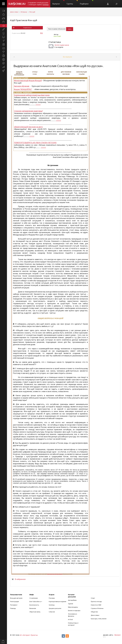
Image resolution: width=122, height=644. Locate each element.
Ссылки (82, 74)
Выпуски (58, 2)
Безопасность (34, 605)
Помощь (13, 608)
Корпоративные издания (57, 601)
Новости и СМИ (96, 605)
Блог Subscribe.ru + (36, 601)
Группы (72, 2)
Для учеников (66, 72)
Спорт (93, 598)
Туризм (71, 604)
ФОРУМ (50, 72)
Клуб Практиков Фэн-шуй (24, 20)
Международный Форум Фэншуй (28, 81)
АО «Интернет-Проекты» (29, 635)
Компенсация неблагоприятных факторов (32, 95)
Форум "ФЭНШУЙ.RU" (23, 89)
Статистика (55, 42)
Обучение (66, 74)
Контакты (50, 74)
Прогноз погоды (96, 601)
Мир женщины (73, 607)
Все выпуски (67, 57)
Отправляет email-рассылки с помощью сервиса (38, 4)
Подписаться (27, 28)
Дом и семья (14, 12)
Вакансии (33, 608)
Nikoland (117, 635)
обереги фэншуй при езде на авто (28, 127)
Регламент (14, 605)
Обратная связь (35, 612)
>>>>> (38, 105)
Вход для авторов (16, 598)
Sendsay (52, 605)
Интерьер (24, 12)
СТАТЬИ (35, 72)
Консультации (82, 72)
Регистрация (15, 601)
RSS (41, 33)
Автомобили (72, 600)
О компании (34, 598)
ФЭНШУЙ (19, 72)
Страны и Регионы (97, 608)
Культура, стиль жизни (99, 619)
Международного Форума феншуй (55, 574)
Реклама (52, 598)
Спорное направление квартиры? (28, 111)
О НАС (35, 74)
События (52, 612)
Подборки (86, 2)
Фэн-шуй (32, 12)
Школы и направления (19, 74)
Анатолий (57, 36)
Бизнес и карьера (74, 610)
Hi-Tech (70, 619)
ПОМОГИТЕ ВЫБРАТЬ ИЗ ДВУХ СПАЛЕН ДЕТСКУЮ (35, 143)
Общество (94, 612)
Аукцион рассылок (55, 608)
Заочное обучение (22, 86)
